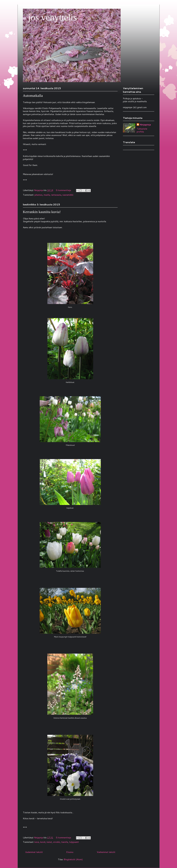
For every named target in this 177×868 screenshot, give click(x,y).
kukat (49, 842)
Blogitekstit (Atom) (73, 859)
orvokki (57, 842)
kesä (37, 842)
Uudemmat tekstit (34, 852)
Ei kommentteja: (64, 190)
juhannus (38, 195)
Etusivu (70, 852)
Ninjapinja (145, 125)
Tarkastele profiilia (142, 130)
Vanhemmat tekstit (106, 852)
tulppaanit (74, 842)
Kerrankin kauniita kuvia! (42, 212)
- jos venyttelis (50, 17)
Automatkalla (33, 96)
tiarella (65, 842)
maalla (47, 195)
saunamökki (68, 195)
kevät (43, 842)
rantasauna (56, 195)
